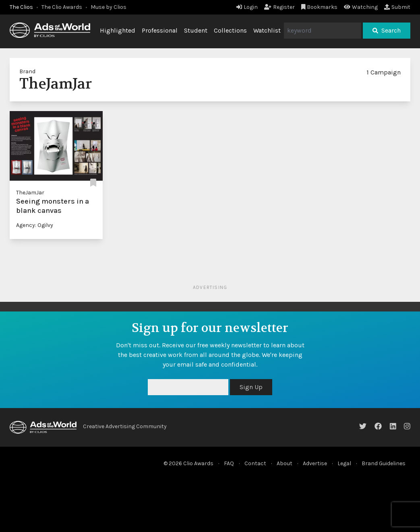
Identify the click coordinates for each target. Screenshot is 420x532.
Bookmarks (320, 7)
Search (387, 30)
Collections (230, 30)
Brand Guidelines (384, 463)
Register (279, 7)
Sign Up (251, 387)
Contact (255, 463)
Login (247, 7)
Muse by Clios (109, 7)
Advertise (315, 463)
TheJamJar (30, 193)
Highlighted (118, 30)
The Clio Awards (62, 7)
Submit (397, 7)
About (284, 463)
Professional (160, 30)
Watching (361, 7)
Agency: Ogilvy (35, 225)
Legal (344, 463)
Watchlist (267, 30)
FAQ (229, 463)
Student (196, 30)
